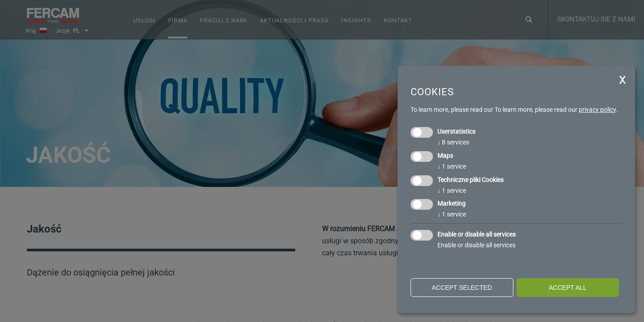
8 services (453, 142)
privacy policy (597, 110)
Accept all (568, 288)
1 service (452, 166)
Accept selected (462, 288)
